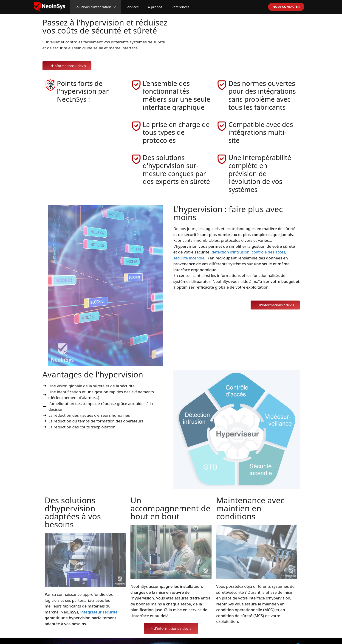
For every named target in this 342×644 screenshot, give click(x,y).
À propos (155, 7)
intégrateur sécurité (99, 604)
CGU (270, 637)
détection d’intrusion (230, 244)
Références (181, 7)
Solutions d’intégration (98, 7)
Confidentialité (284, 637)
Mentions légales (254, 637)
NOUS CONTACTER (286, 7)
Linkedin (306, 637)
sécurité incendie (189, 250)
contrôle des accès (268, 244)
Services (132, 7)
